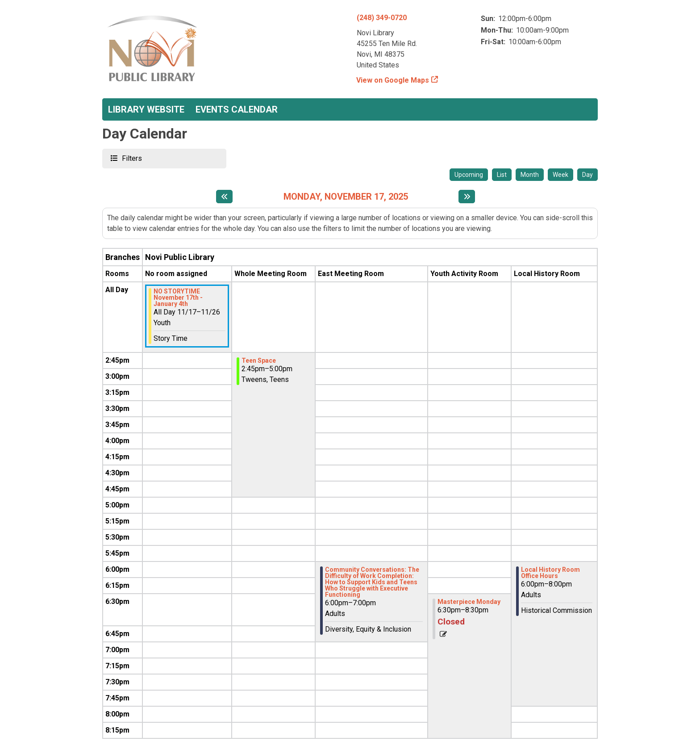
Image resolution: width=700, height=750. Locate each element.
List (502, 175)
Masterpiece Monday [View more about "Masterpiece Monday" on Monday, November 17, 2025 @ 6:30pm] (469, 602)
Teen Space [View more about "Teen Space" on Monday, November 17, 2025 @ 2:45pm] (259, 360)
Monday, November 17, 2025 (346, 197)
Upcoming (469, 175)
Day (587, 175)
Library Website (146, 109)
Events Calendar (237, 109)
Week (560, 175)
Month (530, 175)
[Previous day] (224, 197)
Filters (131, 158)
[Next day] (467, 197)
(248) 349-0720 (382, 18)
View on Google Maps (393, 80)
